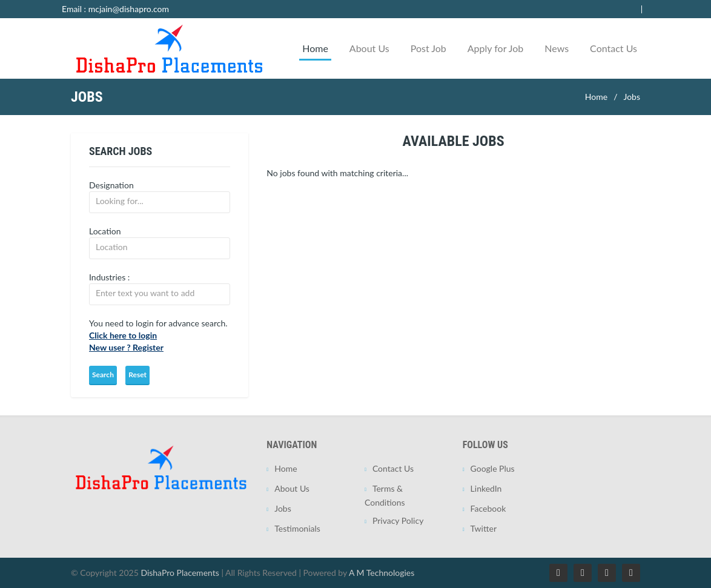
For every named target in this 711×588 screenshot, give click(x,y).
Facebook (488, 508)
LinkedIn (486, 488)
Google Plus (493, 468)
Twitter (484, 528)
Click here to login (123, 335)
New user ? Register (126, 347)
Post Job (428, 48)
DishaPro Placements (180, 573)
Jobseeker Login (623, 9)
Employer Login (558, 9)
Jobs (632, 97)
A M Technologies (382, 573)
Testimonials (297, 528)
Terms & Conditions (385, 495)
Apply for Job (496, 48)
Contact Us (613, 48)
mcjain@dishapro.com (129, 9)
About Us (369, 48)
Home (315, 48)
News (557, 48)
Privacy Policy (398, 520)
